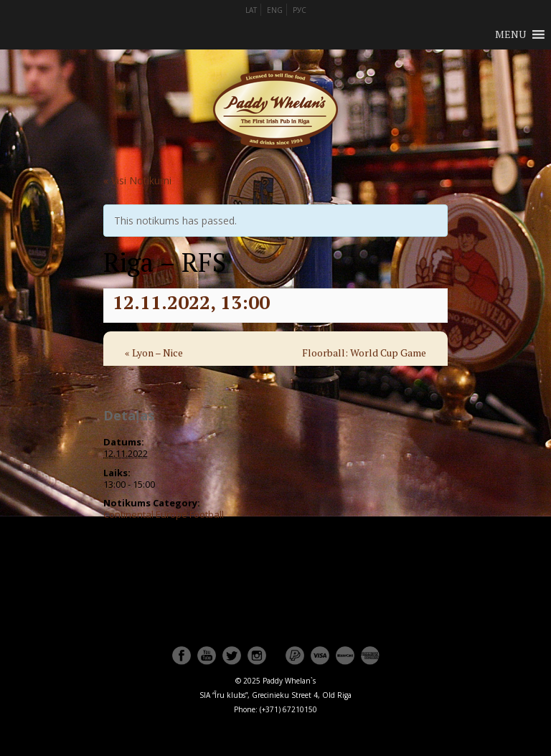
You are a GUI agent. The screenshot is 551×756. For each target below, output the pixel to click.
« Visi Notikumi (137, 180)
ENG (275, 10)
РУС (300, 10)
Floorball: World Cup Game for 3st (364, 362)
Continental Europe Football (164, 514)
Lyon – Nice (154, 353)
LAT (251, 10)
